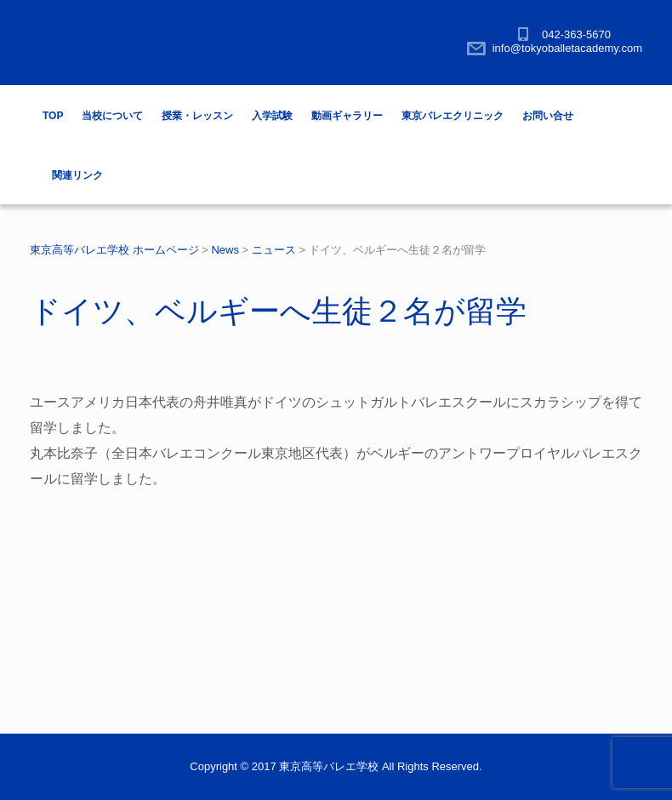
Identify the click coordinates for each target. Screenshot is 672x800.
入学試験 (272, 116)
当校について (112, 116)
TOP (53, 116)
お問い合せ (548, 116)
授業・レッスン (197, 116)
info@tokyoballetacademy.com (567, 48)
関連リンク (77, 175)
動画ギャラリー (347, 116)
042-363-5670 (576, 34)
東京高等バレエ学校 (329, 766)
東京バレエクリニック (453, 116)
